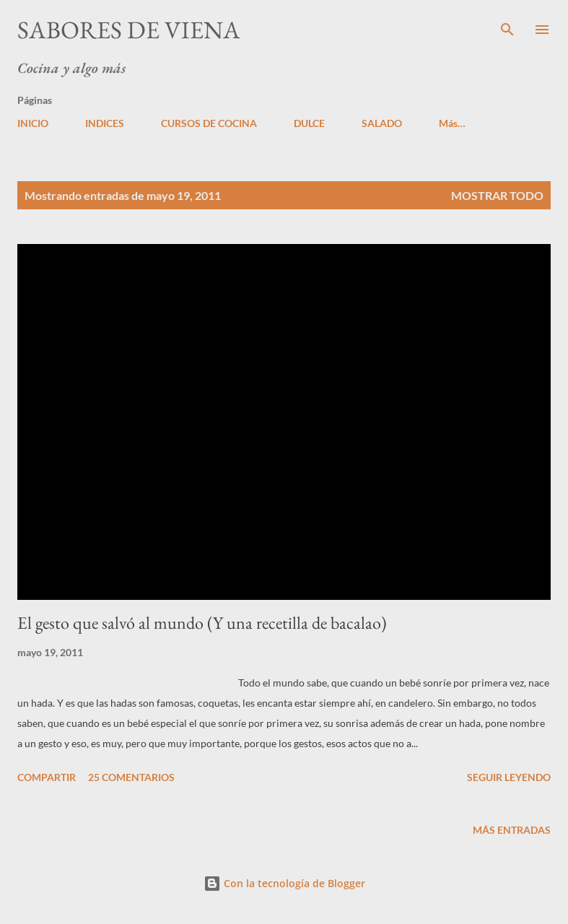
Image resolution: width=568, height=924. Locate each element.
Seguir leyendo (509, 777)
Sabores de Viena (129, 30)
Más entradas (512, 830)
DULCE (309, 123)
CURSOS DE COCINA (209, 123)
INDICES (105, 123)
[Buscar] (507, 26)
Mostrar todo (497, 195)
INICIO (33, 123)
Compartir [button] (47, 777)
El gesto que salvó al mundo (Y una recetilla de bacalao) (202, 623)
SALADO (382, 123)
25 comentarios (131, 777)
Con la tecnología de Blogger (284, 883)
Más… (452, 123)
